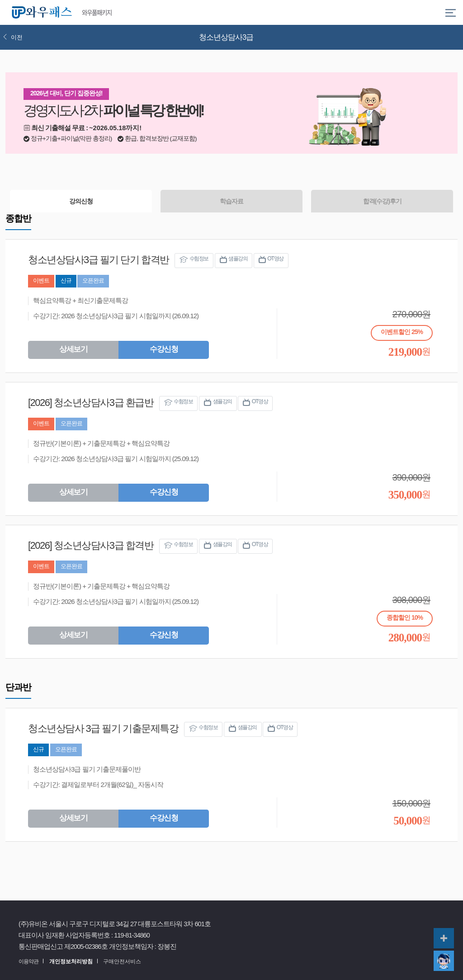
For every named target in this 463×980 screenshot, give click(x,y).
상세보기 (73, 349)
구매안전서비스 (122, 961)
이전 (13, 37)
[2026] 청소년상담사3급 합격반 (91, 545)
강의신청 (81, 201)
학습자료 (231, 201)
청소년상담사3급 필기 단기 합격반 (99, 260)
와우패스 (43, 13)
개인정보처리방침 (71, 961)
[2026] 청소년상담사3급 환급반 (91, 403)
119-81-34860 (132, 935)
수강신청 (164, 349)
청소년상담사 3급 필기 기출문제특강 (103, 728)
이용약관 (28, 961)
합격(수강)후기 (382, 201)
